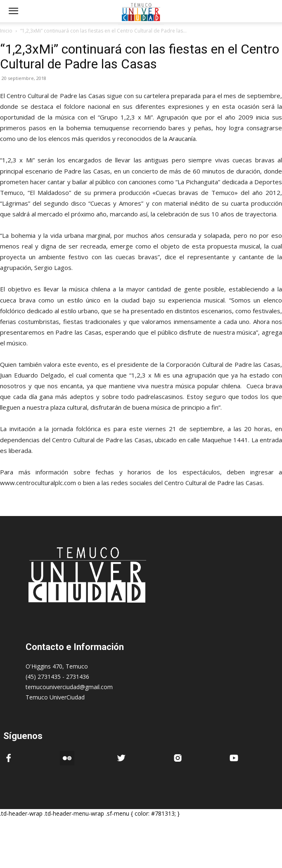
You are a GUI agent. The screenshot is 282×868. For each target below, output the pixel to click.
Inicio (6, 31)
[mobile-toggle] (13, 11)
